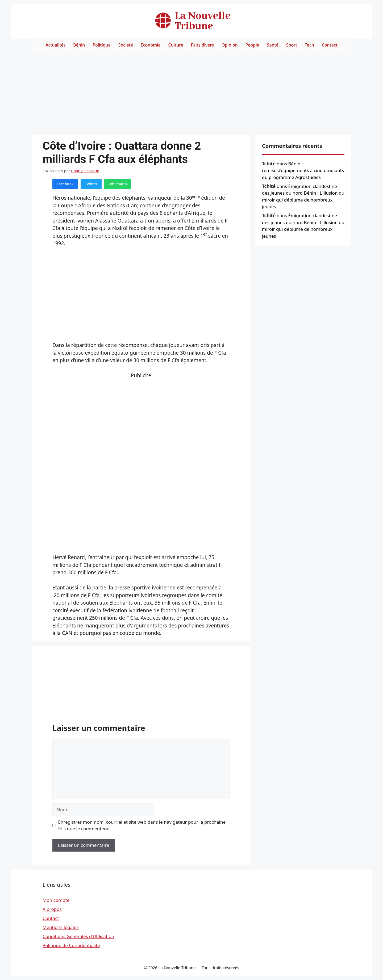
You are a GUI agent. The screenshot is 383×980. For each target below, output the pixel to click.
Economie (151, 45)
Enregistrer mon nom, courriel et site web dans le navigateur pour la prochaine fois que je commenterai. (142, 825)
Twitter (91, 184)
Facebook (65, 184)
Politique (102, 45)
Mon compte (56, 900)
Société (126, 45)
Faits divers (202, 45)
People (252, 45)
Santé (273, 45)
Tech (309, 45)
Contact (330, 45)
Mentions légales (61, 927)
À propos (52, 909)
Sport (292, 45)
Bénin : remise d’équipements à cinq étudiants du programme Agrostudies (303, 170)
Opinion (230, 45)
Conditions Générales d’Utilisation (78, 936)
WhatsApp (118, 184)
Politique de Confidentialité (71, 945)
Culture (176, 45)
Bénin (79, 45)
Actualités (55, 45)
